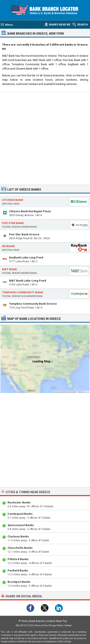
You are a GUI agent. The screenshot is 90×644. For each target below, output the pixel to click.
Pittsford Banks (18, 559)
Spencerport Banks (21, 525)
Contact (68, 625)
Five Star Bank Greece (24, 234)
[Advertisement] (45, 138)
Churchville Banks (20, 548)
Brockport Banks (19, 582)
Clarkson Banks (18, 536)
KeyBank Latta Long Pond (26, 257)
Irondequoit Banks (20, 514)
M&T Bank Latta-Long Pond (28, 281)
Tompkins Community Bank (22, 292)
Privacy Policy (56, 625)
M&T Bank (9, 269)
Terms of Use (41, 625)
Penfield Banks (18, 571)
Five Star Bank (13, 223)
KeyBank (8, 246)
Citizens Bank (12, 200)
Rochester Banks (19, 502)
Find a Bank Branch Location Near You (44, 621)
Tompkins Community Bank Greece (33, 304)
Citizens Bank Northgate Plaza (30, 211)
